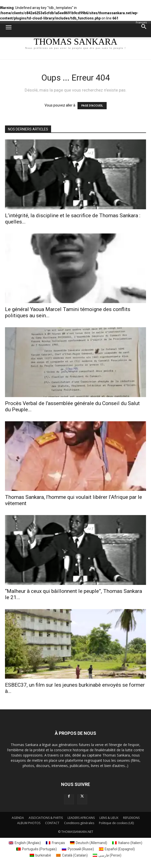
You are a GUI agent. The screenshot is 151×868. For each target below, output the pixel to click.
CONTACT (52, 823)
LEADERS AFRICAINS (81, 818)
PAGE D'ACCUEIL (92, 106)
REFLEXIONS (131, 818)
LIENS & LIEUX (109, 818)
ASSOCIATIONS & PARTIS (46, 818)
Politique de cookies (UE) (116, 823)
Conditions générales (79, 823)
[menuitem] (25, 843)
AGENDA (18, 818)
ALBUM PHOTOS (29, 823)
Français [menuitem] (58, 843)
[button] (8, 30)
